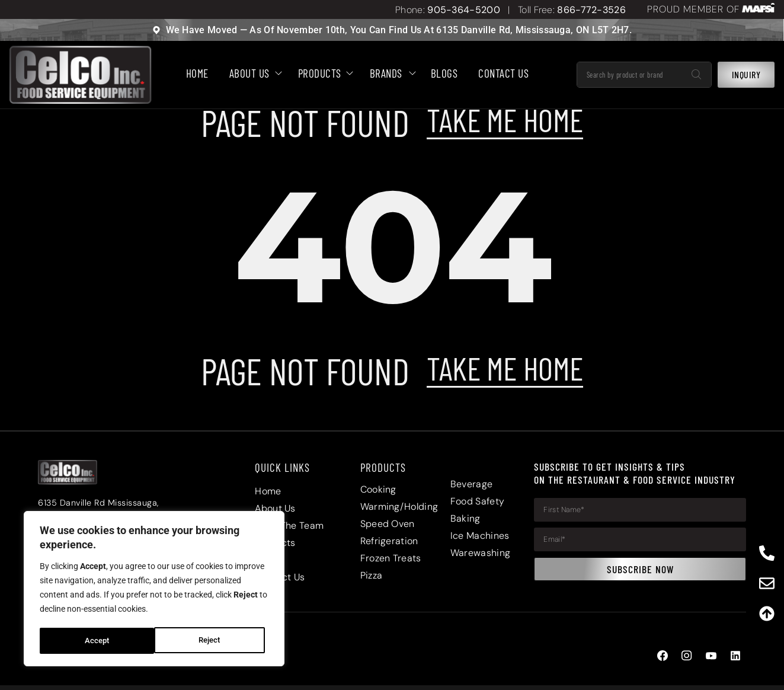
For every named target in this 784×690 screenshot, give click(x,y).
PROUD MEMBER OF (693, 9)
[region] (154, 590)
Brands (390, 74)
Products (324, 74)
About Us (253, 74)
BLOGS (444, 74)
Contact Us (503, 74)
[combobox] (630, 75)
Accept (212, 641)
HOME (197, 74)
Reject (95, 641)
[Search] (696, 75)
